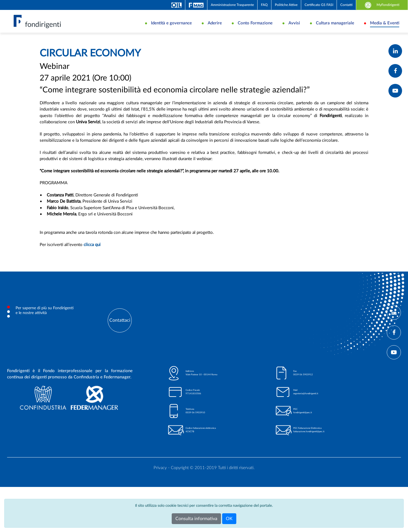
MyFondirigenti (382, 5)
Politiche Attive (286, 5)
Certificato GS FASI (319, 5)
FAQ (264, 5)
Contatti (346, 5)
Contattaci (120, 341)
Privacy (160, 488)
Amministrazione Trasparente (232, 5)
